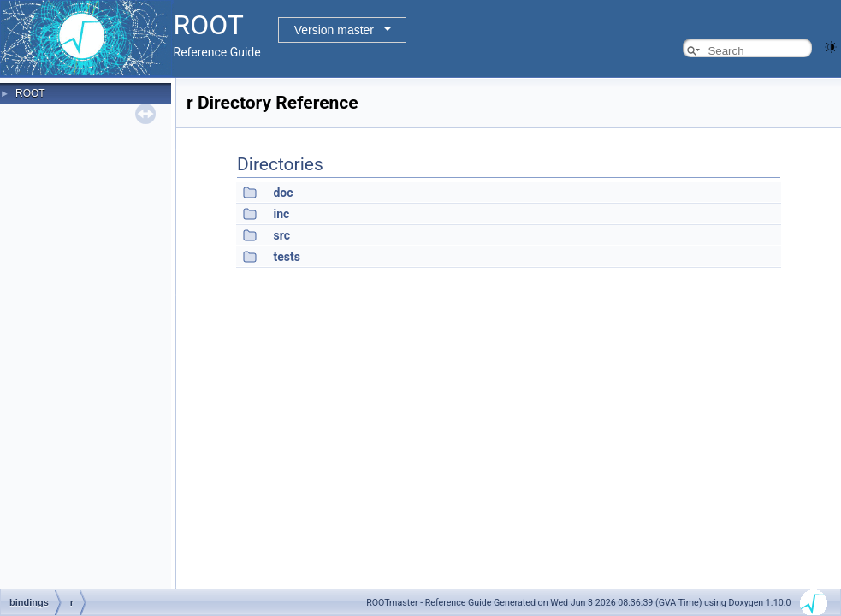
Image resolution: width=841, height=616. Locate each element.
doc (283, 192)
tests (286, 257)
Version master (334, 30)
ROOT (30, 93)
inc (281, 214)
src (281, 235)
